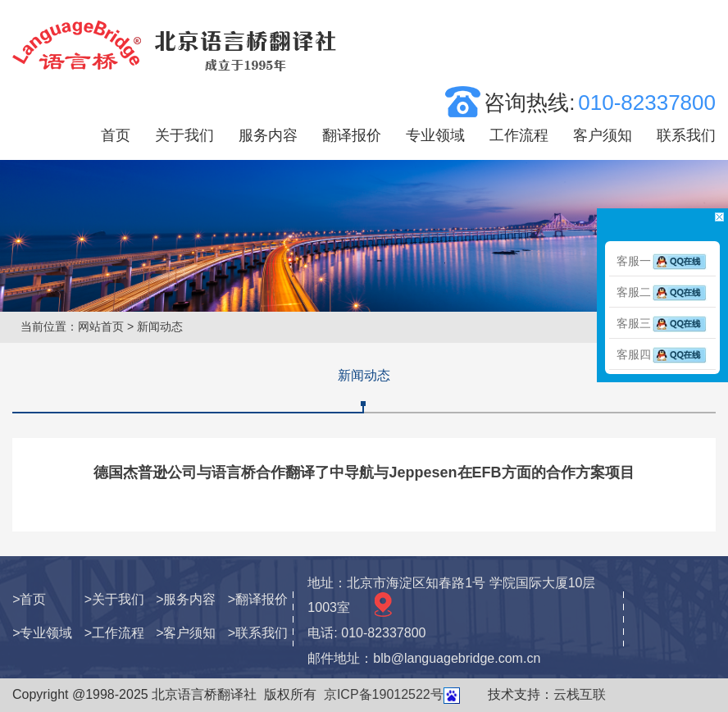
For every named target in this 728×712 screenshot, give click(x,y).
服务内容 (268, 135)
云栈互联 (580, 694)
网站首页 (101, 326)
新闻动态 (364, 375)
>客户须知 (186, 633)
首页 (116, 135)
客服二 (662, 292)
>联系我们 (258, 633)
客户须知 (603, 135)
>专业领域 (42, 633)
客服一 (662, 261)
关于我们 (184, 135)
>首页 (29, 599)
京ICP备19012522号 (384, 694)
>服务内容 (186, 599)
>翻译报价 (258, 599)
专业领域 (435, 135)
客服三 (662, 323)
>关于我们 (114, 599)
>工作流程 (114, 633)
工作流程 (519, 135)
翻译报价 (352, 135)
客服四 (662, 354)
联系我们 (686, 135)
